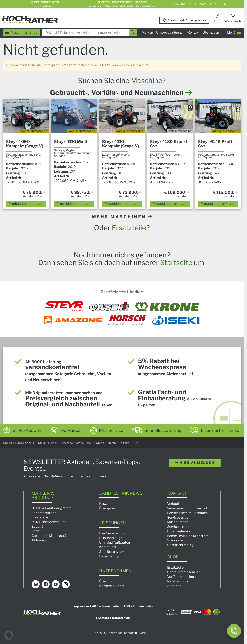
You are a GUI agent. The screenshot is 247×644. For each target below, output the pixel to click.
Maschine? (149, 81)
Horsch (53, 443)
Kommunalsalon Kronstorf (188, 536)
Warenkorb (233, 21)
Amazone (67, 443)
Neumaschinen (179, 581)
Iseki (90, 443)
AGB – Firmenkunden (138, 606)
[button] (9, 635)
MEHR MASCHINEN (122, 217)
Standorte (175, 540)
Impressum (81, 606)
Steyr (42, 443)
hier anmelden (195, 463)
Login (218, 21)
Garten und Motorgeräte (50, 536)
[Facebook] (46, 584)
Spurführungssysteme (116, 552)
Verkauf (173, 504)
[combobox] (89, 33)
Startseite (176, 262)
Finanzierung (109, 556)
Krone (80, 443)
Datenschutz (121, 618)
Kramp (112, 443)
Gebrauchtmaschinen (184, 572)
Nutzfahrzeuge (111, 538)
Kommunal (108, 547)
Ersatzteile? (131, 228)
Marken (148, 33)
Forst (36, 531)
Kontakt (194, 33)
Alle (136, 443)
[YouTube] (56, 584)
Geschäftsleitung (180, 545)
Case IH (30, 443)
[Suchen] (133, 33)
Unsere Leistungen (170, 33)
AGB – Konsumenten (106, 606)
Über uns (106, 581)
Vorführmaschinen (181, 577)
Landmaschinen (44, 513)
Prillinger (125, 443)
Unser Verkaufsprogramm (52, 508)
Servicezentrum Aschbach (188, 513)
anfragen (26, 204)
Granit (100, 443)
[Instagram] (66, 584)
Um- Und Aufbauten (115, 543)
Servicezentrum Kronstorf (187, 508)
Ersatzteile (40, 517)
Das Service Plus (112, 533)
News (104, 504)
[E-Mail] (36, 584)
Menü (234, 33)
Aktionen (39, 540)
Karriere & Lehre (112, 586)
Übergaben (211, 33)
